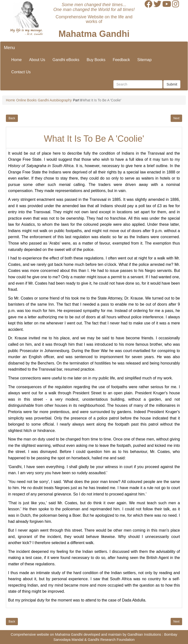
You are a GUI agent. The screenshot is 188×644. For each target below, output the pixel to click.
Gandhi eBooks (66, 60)
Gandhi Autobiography (55, 100)
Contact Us (21, 72)
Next (176, 118)
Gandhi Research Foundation (111, 640)
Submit (172, 84)
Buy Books (96, 60)
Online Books (26, 100)
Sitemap (145, 60)
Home (17, 60)
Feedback (121, 60)
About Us (37, 60)
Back (12, 118)
